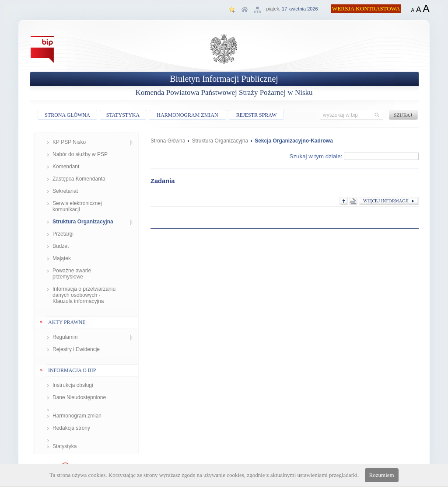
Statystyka (65, 446)
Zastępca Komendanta (79, 179)
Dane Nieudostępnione (79, 397)
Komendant (66, 167)
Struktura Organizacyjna (83, 222)
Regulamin (65, 337)
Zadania (163, 181)
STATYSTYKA (123, 115)
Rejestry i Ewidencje (76, 349)
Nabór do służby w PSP (80, 154)
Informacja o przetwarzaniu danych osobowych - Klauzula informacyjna (84, 295)
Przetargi (63, 234)
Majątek (62, 258)
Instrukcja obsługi (73, 385)
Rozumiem (382, 475)
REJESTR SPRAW (257, 115)
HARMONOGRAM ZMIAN (187, 115)
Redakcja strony (71, 428)
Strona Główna (168, 141)
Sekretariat (65, 191)
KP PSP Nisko (69, 142)
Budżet (61, 246)
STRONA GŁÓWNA (67, 115)
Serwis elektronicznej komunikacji (77, 206)
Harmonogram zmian (77, 416)
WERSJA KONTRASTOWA (366, 9)
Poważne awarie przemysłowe (72, 274)
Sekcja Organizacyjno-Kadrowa (294, 141)
